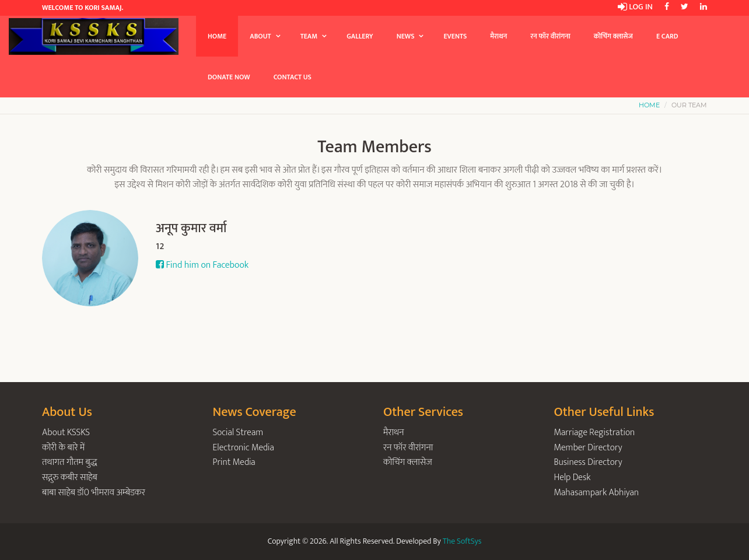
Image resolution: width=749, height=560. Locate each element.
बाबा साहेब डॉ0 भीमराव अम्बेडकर (94, 493)
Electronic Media (244, 448)
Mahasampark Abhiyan (597, 493)
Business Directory (588, 462)
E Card (667, 36)
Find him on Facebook (202, 265)
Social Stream (238, 433)
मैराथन (498, 36)
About (260, 36)
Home (217, 36)
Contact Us (293, 77)
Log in (635, 7)
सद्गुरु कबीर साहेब (70, 477)
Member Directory (588, 448)
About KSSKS (66, 433)
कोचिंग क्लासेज (613, 36)
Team (309, 36)
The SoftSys (462, 541)
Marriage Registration (595, 433)
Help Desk (573, 477)
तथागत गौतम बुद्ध (69, 462)
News (406, 36)
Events (455, 36)
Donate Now (229, 77)
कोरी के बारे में (63, 448)
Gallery (360, 36)
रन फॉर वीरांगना (550, 36)
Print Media (234, 462)
